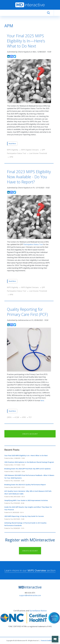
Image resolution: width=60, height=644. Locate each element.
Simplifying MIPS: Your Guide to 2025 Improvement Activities (26, 500)
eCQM (17, 417)
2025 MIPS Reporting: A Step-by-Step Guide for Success (24, 516)
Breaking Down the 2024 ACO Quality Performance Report (25, 485)
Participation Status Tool (33, 244)
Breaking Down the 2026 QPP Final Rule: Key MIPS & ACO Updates (27, 469)
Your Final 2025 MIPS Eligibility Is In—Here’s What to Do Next (26, 455)
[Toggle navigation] (57, 13)
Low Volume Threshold (38, 153)
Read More (12, 144)
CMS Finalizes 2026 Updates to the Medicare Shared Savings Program (29, 462)
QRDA (9, 417)
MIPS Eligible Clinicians (30, 150)
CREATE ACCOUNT (30, 434)
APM (11, 157)
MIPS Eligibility (13, 150)
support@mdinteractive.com (30, 595)
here (42, 401)
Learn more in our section (30, 570)
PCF (30, 417)
